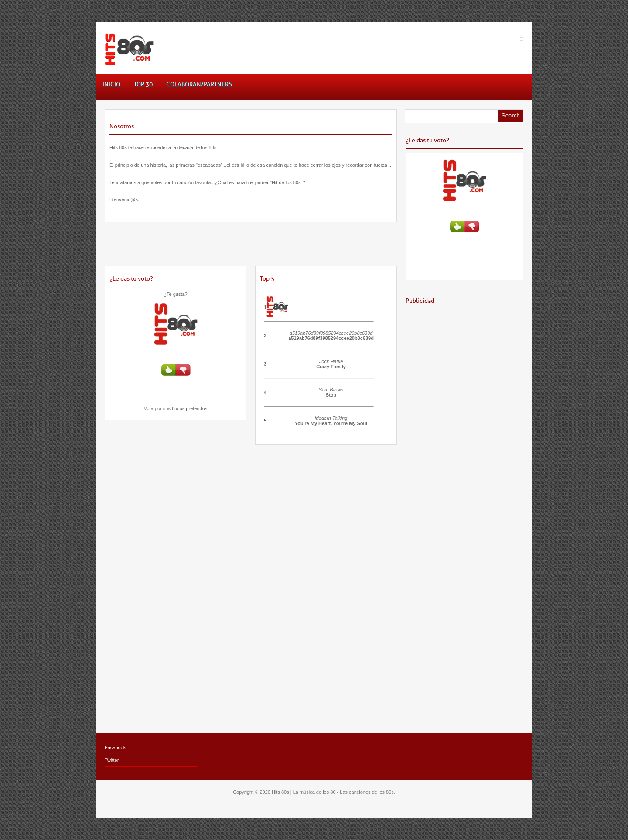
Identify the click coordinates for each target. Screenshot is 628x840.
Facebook (115, 747)
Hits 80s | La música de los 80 (304, 792)
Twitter (112, 760)
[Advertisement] (251, 248)
